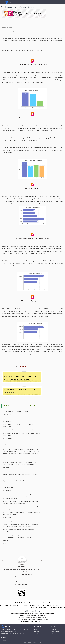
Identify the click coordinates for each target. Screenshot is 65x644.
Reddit (26, 603)
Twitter (21, 603)
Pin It (51, 603)
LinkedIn (46, 603)
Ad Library (53, 634)
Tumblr (31, 603)
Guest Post (4, 641)
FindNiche (36, 634)
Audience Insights (55, 632)
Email (36, 603)
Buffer (40, 603)
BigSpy (35, 629)
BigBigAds (36, 632)
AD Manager (53, 629)
